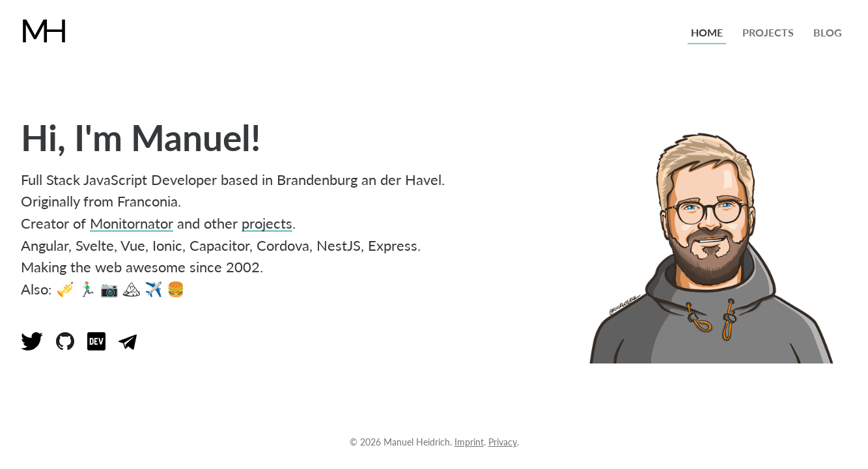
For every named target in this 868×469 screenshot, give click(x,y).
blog (828, 32)
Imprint (469, 442)
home (707, 32)
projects (768, 32)
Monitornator (132, 223)
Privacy (503, 442)
